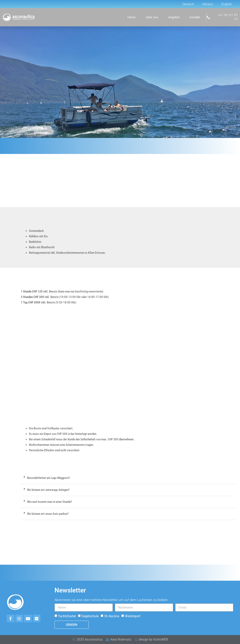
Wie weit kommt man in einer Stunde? (50, 502)
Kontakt (195, 17)
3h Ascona (112, 616)
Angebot (174, 17)
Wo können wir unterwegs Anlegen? (48, 490)
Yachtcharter (67, 616)
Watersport (133, 616)
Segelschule (90, 616)
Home (132, 17)
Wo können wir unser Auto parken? (48, 514)
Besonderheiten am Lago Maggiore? (49, 478)
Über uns (152, 17)
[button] (128, 478)
